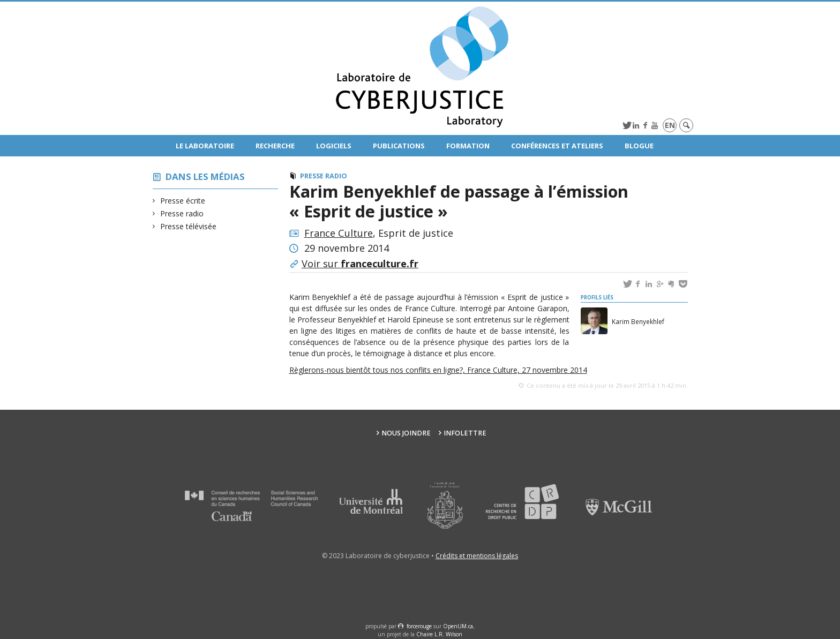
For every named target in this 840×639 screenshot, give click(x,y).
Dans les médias (205, 176)
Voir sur (360, 264)
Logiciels (334, 146)
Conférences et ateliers (557, 146)
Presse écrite (183, 201)
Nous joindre (406, 433)
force (419, 626)
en (670, 125)
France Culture (339, 233)
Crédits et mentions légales (477, 556)
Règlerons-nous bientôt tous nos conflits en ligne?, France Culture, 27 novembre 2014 (438, 370)
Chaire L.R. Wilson (439, 634)
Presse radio (182, 213)
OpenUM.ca (458, 626)
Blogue (639, 146)
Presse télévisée (189, 226)
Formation (468, 146)
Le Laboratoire (205, 146)
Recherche (275, 146)
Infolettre (465, 433)
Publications (399, 146)
